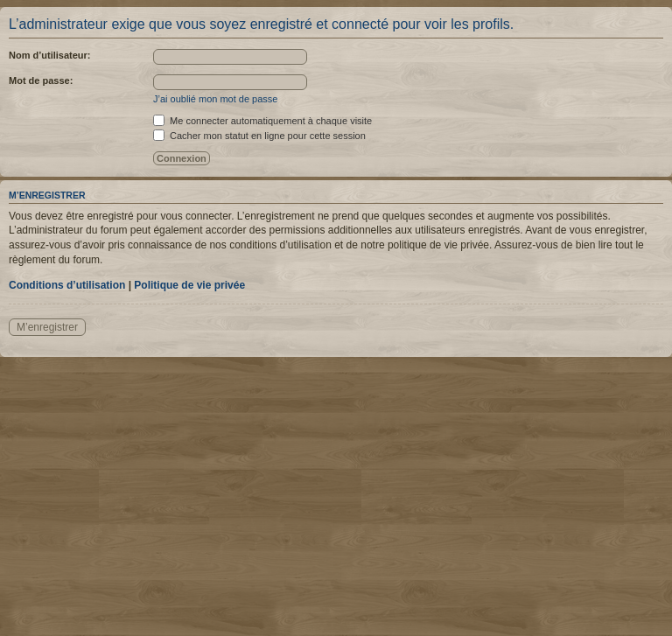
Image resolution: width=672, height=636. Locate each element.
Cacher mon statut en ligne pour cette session (259, 136)
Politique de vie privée (189, 285)
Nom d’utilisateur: (50, 55)
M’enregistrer (47, 327)
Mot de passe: (41, 80)
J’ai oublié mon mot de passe (215, 99)
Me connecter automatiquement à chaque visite (262, 121)
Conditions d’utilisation (67, 285)
